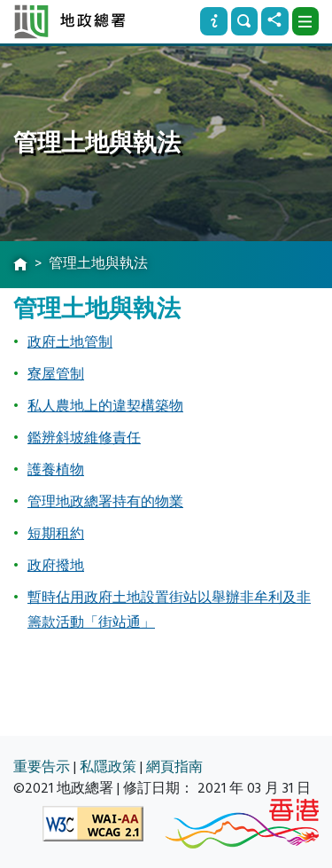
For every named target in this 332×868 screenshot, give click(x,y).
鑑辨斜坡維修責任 (84, 438)
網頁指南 (174, 767)
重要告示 (42, 767)
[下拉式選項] (305, 21)
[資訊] (213, 21)
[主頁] (20, 265)
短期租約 (56, 534)
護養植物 (56, 470)
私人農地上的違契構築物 (105, 406)
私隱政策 (108, 767)
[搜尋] (244, 21)
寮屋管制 (56, 374)
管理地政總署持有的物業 (105, 502)
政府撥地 (56, 566)
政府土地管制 (70, 342)
